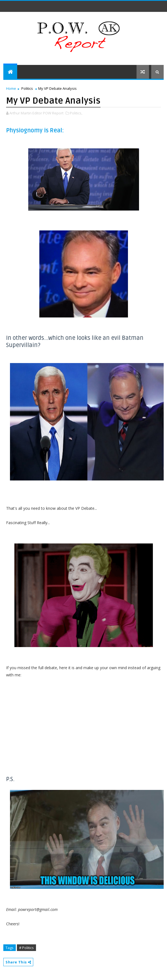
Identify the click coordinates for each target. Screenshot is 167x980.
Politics (27, 88)
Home (11, 88)
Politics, (76, 113)
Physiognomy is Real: (35, 131)
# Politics (26, 948)
